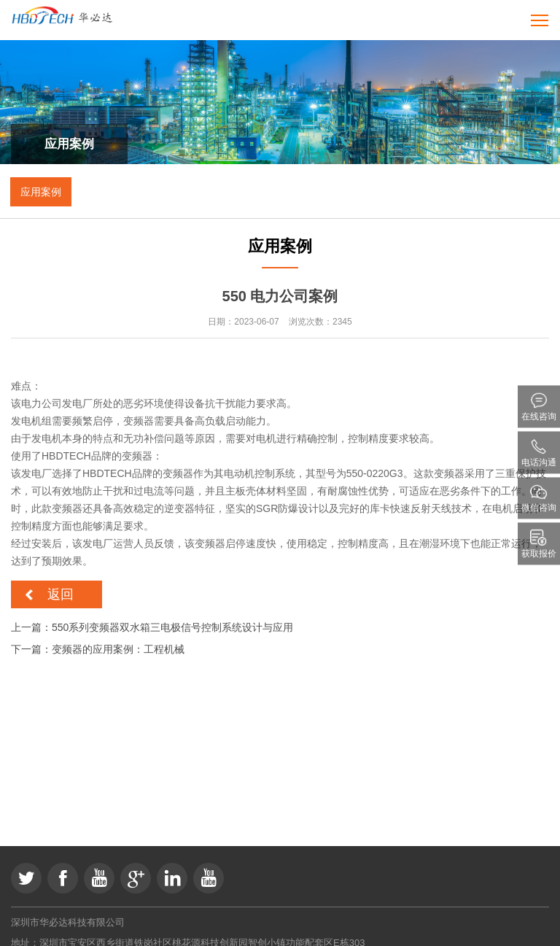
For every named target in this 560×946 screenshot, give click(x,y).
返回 (61, 594)
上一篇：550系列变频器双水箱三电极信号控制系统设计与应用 (152, 627)
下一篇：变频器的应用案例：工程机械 (98, 649)
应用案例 (41, 192)
